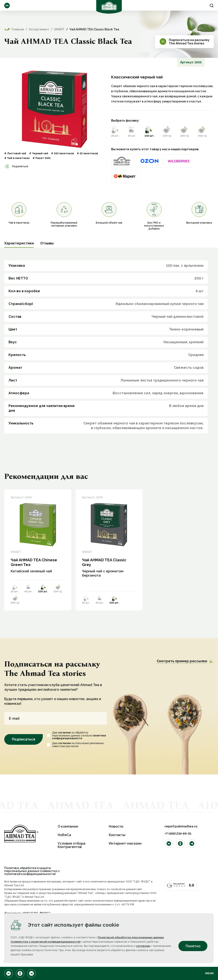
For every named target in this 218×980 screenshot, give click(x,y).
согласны (143, 946)
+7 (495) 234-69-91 (178, 834)
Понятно (193, 946)
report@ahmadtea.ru (181, 826)
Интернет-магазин (125, 843)
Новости (116, 826)
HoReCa (64, 835)
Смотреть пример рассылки (182, 661)
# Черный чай (39, 153)
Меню (209, 973)
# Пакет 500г (42, 158)
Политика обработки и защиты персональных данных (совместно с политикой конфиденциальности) (32, 871)
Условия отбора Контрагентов (72, 845)
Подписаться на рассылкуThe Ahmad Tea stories (189, 42)
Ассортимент (7, 6)
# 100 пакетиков (62, 153)
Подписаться (24, 741)
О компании (68, 826)
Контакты (117, 835)
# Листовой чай (15, 153)
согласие (65, 735)
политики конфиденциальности (79, 739)
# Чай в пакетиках (17, 158)
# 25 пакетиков (87, 153)
